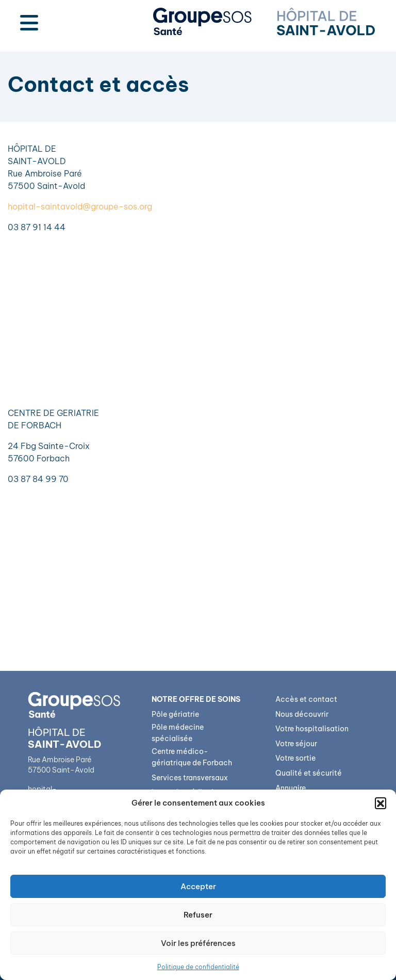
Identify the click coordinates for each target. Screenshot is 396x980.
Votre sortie (295, 758)
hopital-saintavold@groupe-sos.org (80, 206)
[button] (381, 803)
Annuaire (291, 788)
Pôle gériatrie (175, 714)
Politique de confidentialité (198, 967)
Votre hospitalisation (312, 729)
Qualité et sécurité (309, 773)
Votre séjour (296, 744)
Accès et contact (306, 699)
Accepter (198, 886)
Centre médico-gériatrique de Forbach (192, 757)
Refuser (198, 915)
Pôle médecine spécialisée (178, 733)
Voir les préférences (198, 943)
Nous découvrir (302, 714)
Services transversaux (190, 778)
